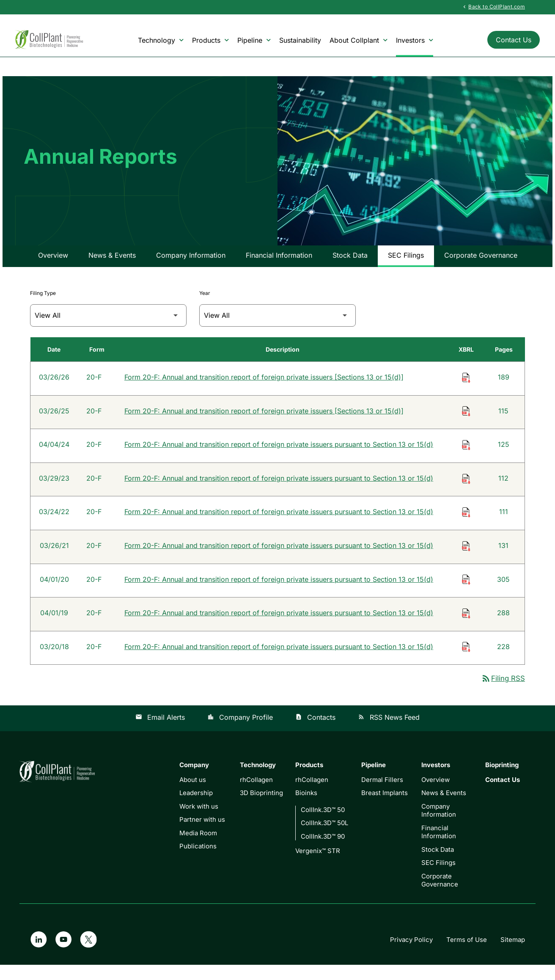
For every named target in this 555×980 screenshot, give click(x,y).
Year (205, 306)
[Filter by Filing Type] (108, 328)
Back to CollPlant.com (493, 7)
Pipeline (254, 40)
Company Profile (240, 732)
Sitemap (513, 955)
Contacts (315, 732)
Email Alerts (160, 732)
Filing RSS (503, 694)
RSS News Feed (389, 732)
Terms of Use (467, 955)
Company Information (191, 268)
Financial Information (279, 268)
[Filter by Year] (277, 328)
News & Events (112, 268)
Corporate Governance (481, 268)
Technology (161, 40)
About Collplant (359, 40)
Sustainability (300, 40)
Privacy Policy (411, 955)
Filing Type (43, 306)
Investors (415, 40)
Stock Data (350, 268)
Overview (53, 268)
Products (210, 40)
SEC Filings (406, 268)
